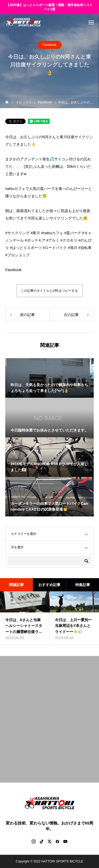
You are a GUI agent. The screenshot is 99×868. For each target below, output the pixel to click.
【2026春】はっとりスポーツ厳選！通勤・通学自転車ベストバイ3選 (49, 7)
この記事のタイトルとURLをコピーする (49, 291)
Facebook (49, 45)
